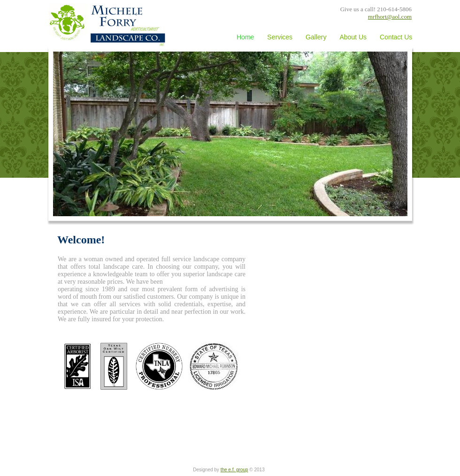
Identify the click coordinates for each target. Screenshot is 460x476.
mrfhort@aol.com (390, 17)
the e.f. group (234, 470)
